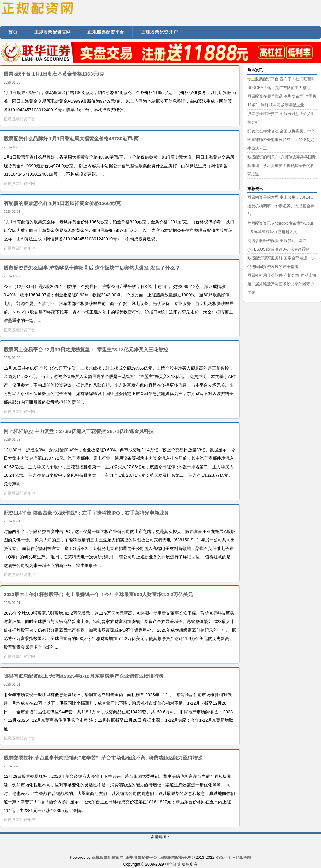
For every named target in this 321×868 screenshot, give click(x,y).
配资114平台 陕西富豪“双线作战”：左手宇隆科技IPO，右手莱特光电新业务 (86, 513)
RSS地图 (224, 858)
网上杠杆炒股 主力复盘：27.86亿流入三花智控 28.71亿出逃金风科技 (79, 431)
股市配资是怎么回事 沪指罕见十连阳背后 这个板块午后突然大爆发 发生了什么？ (92, 268)
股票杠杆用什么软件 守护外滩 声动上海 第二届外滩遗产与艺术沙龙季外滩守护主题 (282, 284)
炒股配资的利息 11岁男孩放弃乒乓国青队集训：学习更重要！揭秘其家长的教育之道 (282, 166)
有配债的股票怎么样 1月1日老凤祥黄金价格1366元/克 (62, 203)
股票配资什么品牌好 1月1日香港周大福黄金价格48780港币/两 (71, 139)
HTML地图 (242, 858)
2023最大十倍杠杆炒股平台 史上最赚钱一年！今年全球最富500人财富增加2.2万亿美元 (98, 594)
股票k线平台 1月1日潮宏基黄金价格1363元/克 (54, 74)
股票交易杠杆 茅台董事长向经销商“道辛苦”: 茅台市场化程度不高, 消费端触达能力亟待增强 (103, 758)
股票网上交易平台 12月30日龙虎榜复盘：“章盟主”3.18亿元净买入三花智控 (86, 349)
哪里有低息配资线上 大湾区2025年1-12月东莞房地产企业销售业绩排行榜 (84, 676)
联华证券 (173, 864)
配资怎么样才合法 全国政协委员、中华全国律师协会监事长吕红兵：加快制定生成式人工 (281, 140)
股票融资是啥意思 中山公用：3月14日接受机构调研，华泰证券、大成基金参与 (281, 206)
